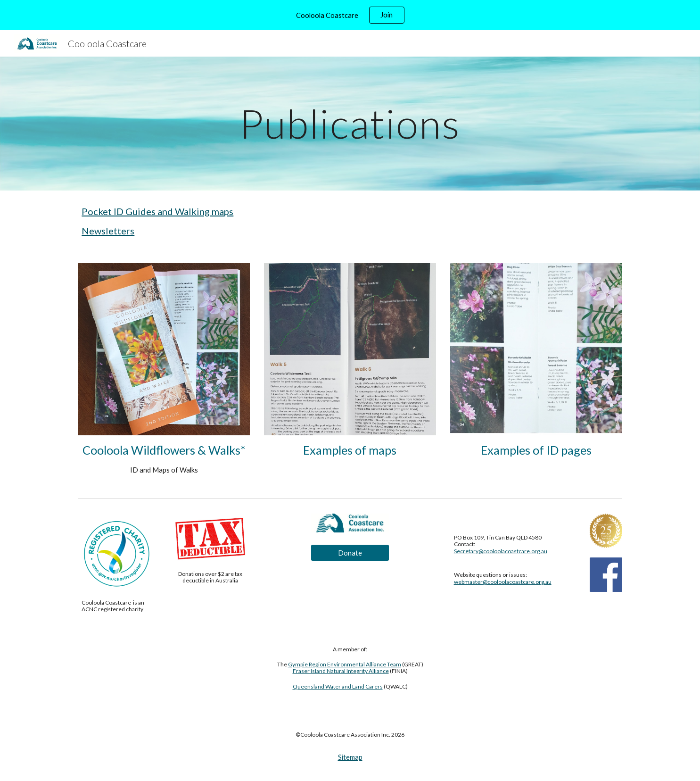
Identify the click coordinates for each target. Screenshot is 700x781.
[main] (350, 123)
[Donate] (350, 553)
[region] (350, 15)
